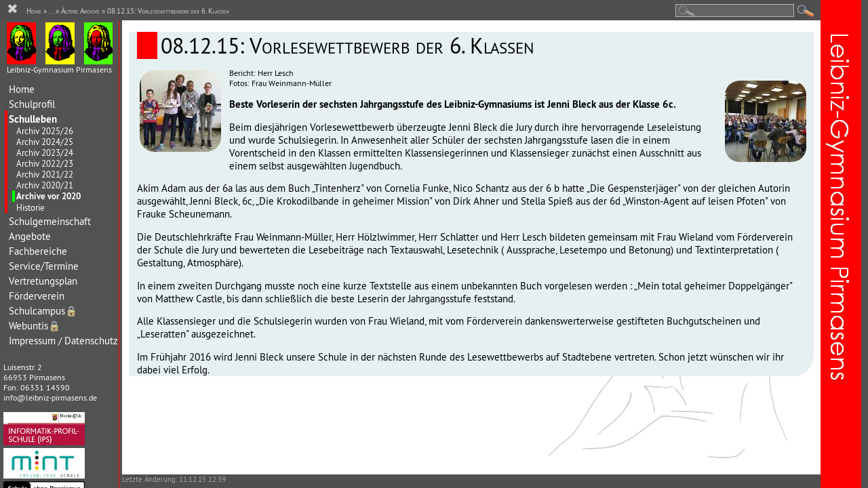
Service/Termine (44, 266)
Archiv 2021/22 (45, 174)
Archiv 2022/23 (45, 163)
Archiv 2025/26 (45, 131)
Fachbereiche (38, 251)
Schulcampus (43, 311)
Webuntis (35, 326)
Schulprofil (32, 104)
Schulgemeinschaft (50, 221)
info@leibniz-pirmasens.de (50, 398)
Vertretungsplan (43, 281)
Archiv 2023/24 (45, 152)
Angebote (30, 236)
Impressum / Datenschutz (63, 341)
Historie (31, 207)
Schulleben (33, 119)
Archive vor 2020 (48, 196)
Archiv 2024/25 (45, 142)
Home (22, 89)
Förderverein (37, 296)
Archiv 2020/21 (45, 185)
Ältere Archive (80, 11)
